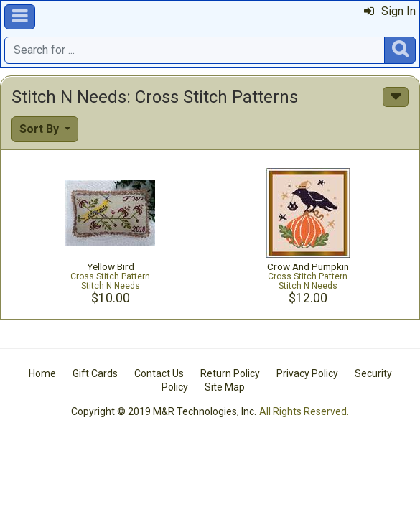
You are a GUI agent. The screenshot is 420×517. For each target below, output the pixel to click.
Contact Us (159, 373)
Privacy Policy (307, 373)
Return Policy (230, 373)
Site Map (225, 387)
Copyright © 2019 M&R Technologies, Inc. (164, 411)
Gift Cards (95, 373)
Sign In (390, 11)
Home (42, 373)
